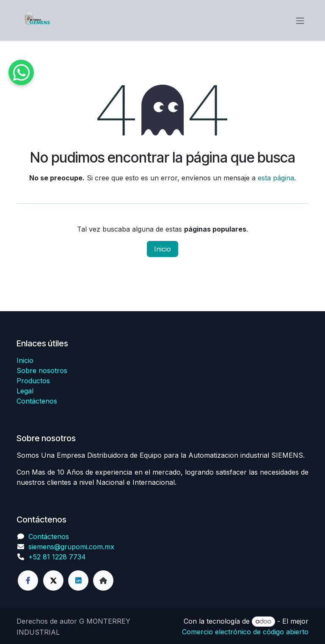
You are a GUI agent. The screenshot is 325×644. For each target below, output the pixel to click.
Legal (25, 391)
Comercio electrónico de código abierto (245, 632)
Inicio (162, 249)
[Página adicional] (103, 580)
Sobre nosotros (42, 370)
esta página (276, 178)
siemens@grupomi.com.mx (71, 547)
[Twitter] (53, 580)
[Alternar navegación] (300, 20)
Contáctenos (37, 401)
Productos (33, 381)
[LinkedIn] (78, 580)
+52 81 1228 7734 (57, 557)
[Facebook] (28, 580)
